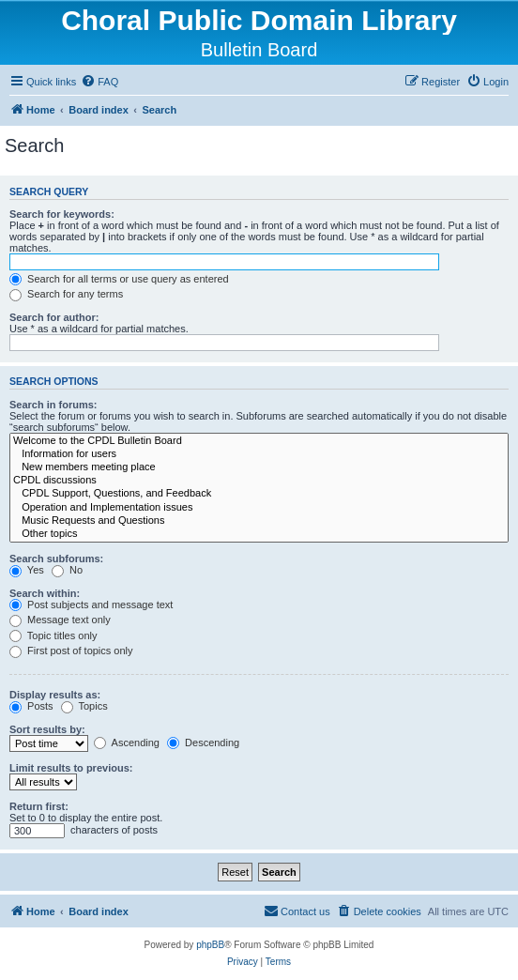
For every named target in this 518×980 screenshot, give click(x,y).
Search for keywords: (62, 214)
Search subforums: (56, 559)
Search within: (45, 593)
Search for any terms (66, 294)
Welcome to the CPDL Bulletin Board (259, 441)
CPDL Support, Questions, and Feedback (259, 494)
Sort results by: (47, 729)
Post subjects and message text (91, 605)
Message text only (60, 620)
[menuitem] (99, 82)
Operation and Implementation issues (259, 508)
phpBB (210, 945)
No (67, 570)
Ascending (127, 743)
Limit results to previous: (71, 768)
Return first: (39, 806)
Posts (31, 706)
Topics (84, 706)
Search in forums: (53, 405)
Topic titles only (53, 635)
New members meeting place (259, 467)
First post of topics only (71, 651)
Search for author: (54, 317)
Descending (203, 743)
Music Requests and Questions (259, 521)
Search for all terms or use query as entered (119, 279)
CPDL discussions (259, 481)
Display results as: (55, 695)
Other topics (259, 534)
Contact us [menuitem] (297, 911)
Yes (27, 570)
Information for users (259, 454)
